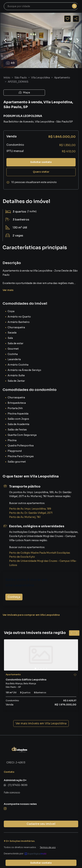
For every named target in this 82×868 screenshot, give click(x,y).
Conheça (14, 597)
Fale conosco (12, 793)
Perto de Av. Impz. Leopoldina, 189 (30, 509)
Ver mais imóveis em (41, 723)
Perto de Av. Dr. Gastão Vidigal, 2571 (31, 513)
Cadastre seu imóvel (41, 824)
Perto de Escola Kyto (22, 557)
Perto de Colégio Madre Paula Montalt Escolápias (40, 553)
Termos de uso (48, 847)
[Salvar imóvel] (67, 19)
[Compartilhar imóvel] (76, 19)
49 (10, 63)
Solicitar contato (41, 162)
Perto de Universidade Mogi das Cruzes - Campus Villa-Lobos (43, 563)
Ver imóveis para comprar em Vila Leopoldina (31, 615)
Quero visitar (41, 172)
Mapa (24, 92)
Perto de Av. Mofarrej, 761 (25, 517)
